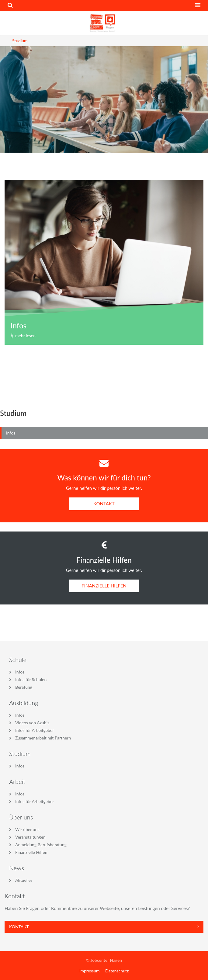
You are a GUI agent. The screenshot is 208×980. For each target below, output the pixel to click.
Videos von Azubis (32, 723)
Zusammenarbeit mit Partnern (43, 738)
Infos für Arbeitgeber (35, 730)
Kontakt (104, 927)
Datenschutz (117, 971)
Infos (19, 326)
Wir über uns (27, 829)
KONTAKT (104, 504)
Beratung (24, 687)
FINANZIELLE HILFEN (104, 586)
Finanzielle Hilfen (31, 852)
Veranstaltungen (30, 837)
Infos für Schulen (31, 679)
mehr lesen (25, 336)
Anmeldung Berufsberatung (41, 845)
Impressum (90, 971)
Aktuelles (24, 880)
